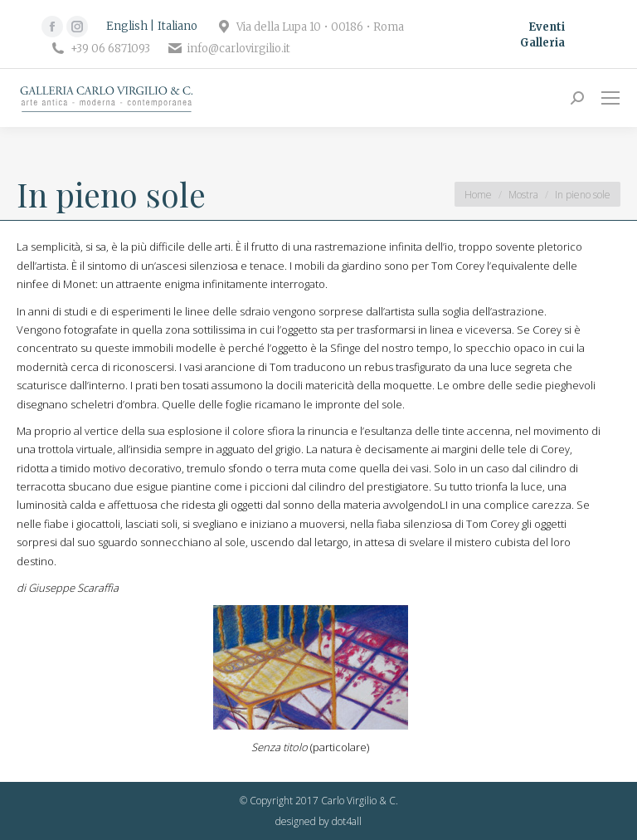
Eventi (547, 27)
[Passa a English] (130, 27)
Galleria (542, 43)
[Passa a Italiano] (177, 27)
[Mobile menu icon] (610, 98)
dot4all (347, 821)
